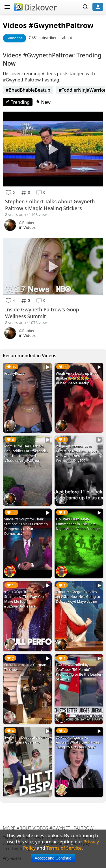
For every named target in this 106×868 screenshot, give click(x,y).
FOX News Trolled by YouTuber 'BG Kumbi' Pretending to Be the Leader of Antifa (79, 672)
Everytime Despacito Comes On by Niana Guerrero (27, 740)
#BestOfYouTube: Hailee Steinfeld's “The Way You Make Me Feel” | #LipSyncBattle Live (24, 599)
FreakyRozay (14, 373)
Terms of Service (64, 848)
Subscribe (15, 38)
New (43, 102)
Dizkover (35, 7)
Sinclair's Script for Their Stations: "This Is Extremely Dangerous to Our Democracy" (26, 526)
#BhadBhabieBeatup (28, 90)
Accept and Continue (53, 858)
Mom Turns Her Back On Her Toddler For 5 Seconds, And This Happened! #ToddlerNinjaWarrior (26, 453)
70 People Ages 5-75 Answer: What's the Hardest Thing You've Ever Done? (78, 742)
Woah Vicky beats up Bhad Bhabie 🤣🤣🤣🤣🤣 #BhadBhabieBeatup (77, 378)
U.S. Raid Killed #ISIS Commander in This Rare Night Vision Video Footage (78, 524)
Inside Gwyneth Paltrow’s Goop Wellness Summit (42, 313)
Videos (15, 25)
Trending (18, 102)
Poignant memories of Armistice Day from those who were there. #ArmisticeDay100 (76, 453)
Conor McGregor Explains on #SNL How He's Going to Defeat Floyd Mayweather (78, 597)
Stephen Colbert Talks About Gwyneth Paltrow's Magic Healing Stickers (50, 205)
